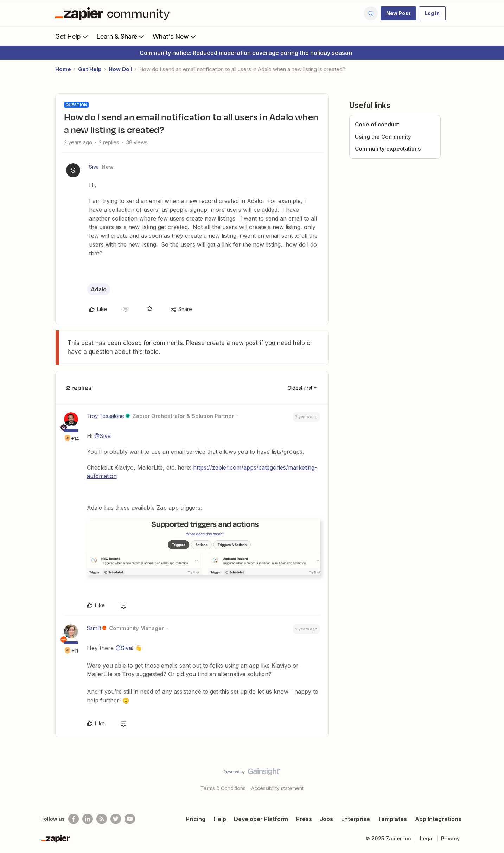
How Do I (120, 69)
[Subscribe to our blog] (102, 819)
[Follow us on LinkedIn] (88, 819)
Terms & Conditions (223, 788)
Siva (94, 167)
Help (220, 819)
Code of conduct (377, 124)
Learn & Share (121, 36)
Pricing (196, 819)
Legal (427, 838)
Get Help (72, 36)
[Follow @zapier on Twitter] (116, 819)
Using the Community (383, 137)
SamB (94, 628)
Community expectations (388, 149)
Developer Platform (261, 819)
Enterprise (356, 819)
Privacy (450, 838)
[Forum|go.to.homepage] (114, 13)
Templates (392, 819)
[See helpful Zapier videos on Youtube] (130, 819)
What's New (175, 36)
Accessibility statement (277, 788)
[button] (398, 13)
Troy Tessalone (106, 416)
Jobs (326, 819)
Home (63, 69)
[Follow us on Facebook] (74, 819)
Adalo (99, 289)
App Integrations (438, 819)
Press (304, 819)
